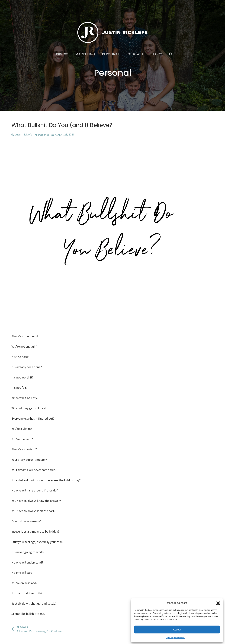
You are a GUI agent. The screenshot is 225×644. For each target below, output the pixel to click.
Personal (111, 54)
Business (61, 54)
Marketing (85, 54)
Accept (177, 630)
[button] (218, 603)
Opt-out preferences (175, 637)
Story (156, 54)
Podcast (135, 54)
